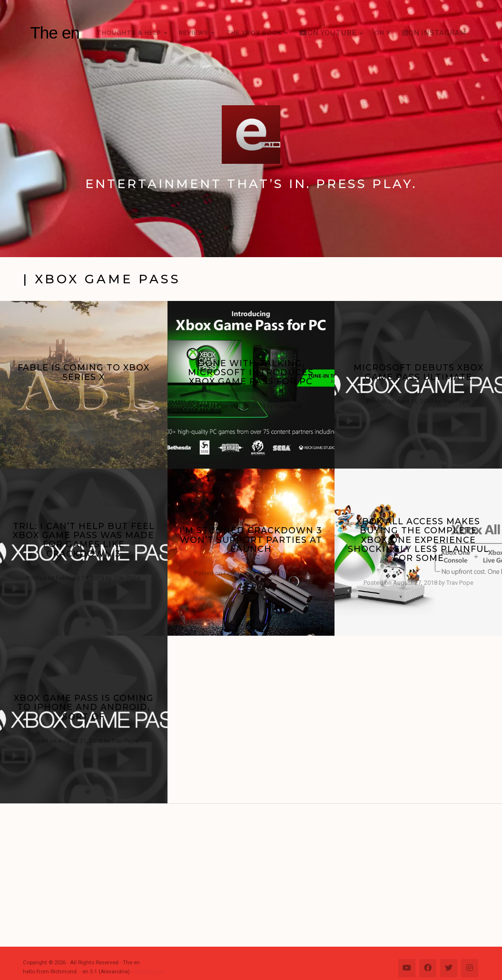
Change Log (150, 971)
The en (55, 33)
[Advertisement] (256, 875)
